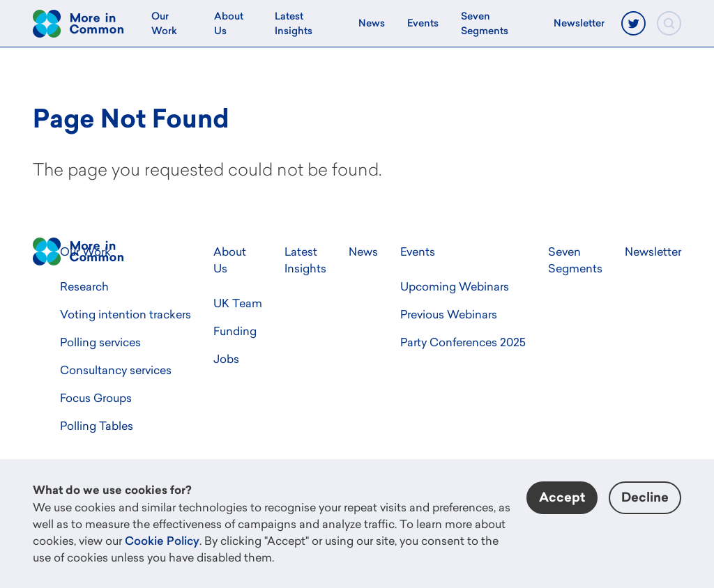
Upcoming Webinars (455, 286)
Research (84, 286)
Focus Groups (96, 398)
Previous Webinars (449, 314)
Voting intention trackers (126, 314)
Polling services (100, 342)
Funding (235, 331)
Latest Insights (294, 23)
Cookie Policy (162, 541)
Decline (645, 497)
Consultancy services (116, 370)
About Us (229, 23)
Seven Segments (485, 23)
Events (423, 23)
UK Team (238, 303)
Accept (562, 497)
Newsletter (579, 23)
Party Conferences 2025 (463, 342)
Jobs (226, 359)
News (372, 23)
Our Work (164, 23)
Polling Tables (97, 426)
